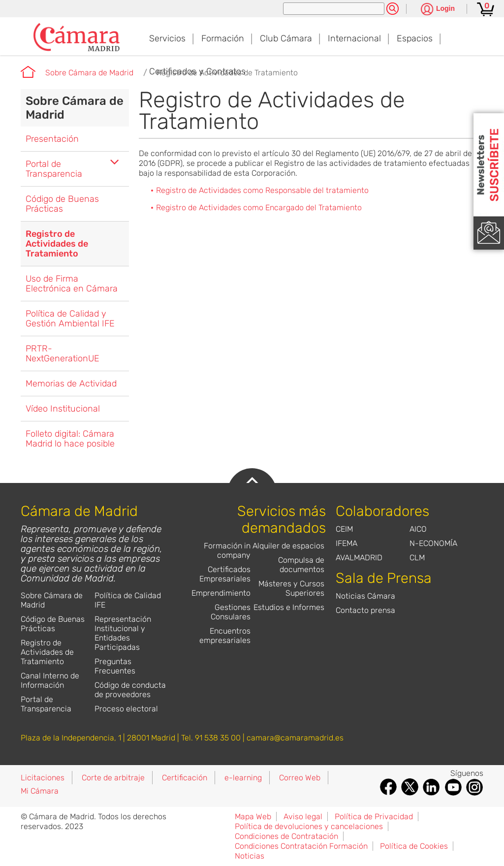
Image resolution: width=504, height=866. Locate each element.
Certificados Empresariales (225, 574)
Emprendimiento (221, 593)
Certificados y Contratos (197, 71)
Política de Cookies (414, 846)
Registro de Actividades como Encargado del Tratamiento (259, 208)
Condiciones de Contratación (286, 836)
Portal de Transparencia (54, 169)
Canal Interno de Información (50, 680)
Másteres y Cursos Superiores (291, 588)
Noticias (250, 856)
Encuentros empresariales (225, 636)
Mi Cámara (40, 791)
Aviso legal (303, 817)
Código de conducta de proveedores (130, 690)
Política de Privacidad (374, 817)
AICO (418, 529)
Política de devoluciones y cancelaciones (309, 826)
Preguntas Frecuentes (115, 666)
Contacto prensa (365, 610)
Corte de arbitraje (113, 778)
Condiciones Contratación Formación (301, 846)
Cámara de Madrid (28, 72)
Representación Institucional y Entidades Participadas (123, 633)
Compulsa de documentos (301, 565)
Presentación (52, 139)
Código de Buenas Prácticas (62, 204)
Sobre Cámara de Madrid (89, 73)
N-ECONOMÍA (433, 543)
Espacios (415, 38)
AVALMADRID (359, 558)
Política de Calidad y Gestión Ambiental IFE (70, 319)
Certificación (185, 778)
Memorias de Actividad (71, 384)
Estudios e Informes (289, 607)
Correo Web (300, 778)
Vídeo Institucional (63, 409)
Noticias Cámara (365, 596)
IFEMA (346, 543)
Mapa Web (253, 817)
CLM (417, 558)
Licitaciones (43, 778)
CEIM (344, 529)
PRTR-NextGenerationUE (63, 353)
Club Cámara (286, 38)
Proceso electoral (126, 709)
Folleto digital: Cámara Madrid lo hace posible (70, 439)
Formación (223, 38)
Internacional (354, 38)
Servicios (167, 38)
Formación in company (227, 550)
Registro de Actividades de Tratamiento (57, 244)
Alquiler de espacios (288, 546)
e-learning (243, 778)
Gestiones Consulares (231, 612)
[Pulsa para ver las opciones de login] (438, 10)
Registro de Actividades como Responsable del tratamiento (262, 190)
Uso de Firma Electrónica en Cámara (72, 284)
